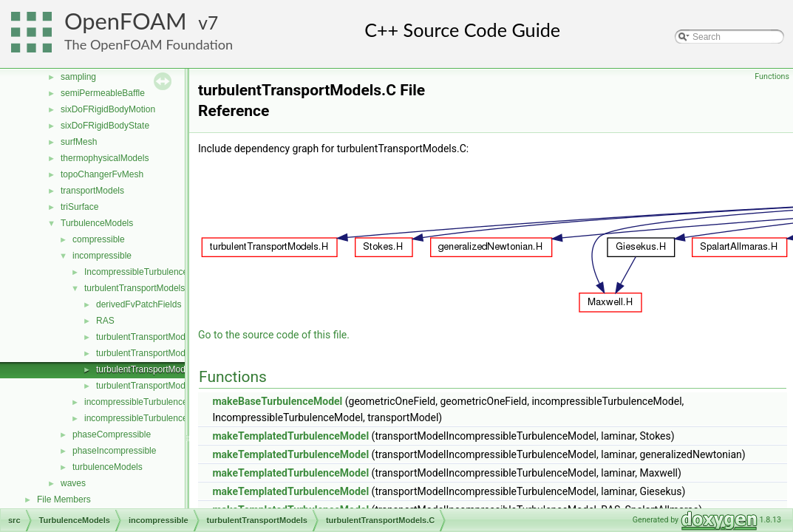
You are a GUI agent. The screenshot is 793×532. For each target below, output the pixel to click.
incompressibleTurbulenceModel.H (152, 418)
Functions (772, 76)
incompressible (102, 256)
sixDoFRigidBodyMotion (108, 109)
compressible (99, 239)
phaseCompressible (112, 434)
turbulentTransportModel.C (149, 337)
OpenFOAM (126, 21)
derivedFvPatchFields (139, 304)
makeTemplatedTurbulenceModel (290, 436)
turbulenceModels (108, 467)
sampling (78, 77)
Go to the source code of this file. (274, 335)
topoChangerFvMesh (102, 174)
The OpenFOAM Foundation (149, 44)
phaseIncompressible (114, 451)
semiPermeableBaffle (103, 93)
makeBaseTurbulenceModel (277, 401)
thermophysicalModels (105, 158)
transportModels (92, 191)
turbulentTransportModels (135, 288)
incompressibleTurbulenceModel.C (152, 402)
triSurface (79, 207)
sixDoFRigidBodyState (105, 126)
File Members (64, 499)
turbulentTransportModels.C (151, 369)
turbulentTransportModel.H (149, 353)
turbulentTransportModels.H (151, 386)
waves (73, 483)
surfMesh (79, 142)
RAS (105, 321)
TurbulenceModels (97, 223)
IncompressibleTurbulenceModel (148, 272)
